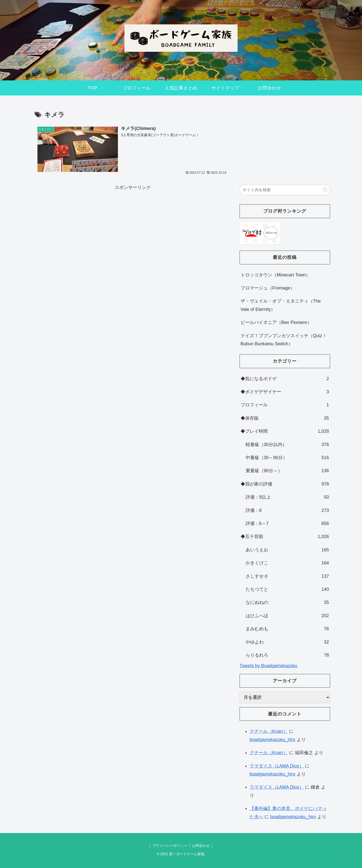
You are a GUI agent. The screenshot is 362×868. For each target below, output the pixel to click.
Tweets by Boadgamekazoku (268, 666)
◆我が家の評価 (285, 484)
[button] (325, 190)
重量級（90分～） (287, 471)
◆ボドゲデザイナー (285, 392)
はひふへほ (287, 616)
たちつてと (287, 589)
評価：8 (287, 510)
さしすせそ (287, 576)
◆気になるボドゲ (285, 379)
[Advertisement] (133, 227)
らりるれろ (287, 655)
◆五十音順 (285, 537)
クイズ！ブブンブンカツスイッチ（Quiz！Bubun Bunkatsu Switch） (284, 340)
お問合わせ (201, 846)
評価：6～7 (287, 523)
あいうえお (287, 550)
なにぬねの (287, 602)
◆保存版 (285, 418)
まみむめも (287, 629)
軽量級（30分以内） (287, 445)
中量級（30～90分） (287, 458)
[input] (285, 190)
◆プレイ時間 (285, 431)
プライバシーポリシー (170, 846)
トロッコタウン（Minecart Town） (276, 275)
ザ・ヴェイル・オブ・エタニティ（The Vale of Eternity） (281, 305)
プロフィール (285, 405)
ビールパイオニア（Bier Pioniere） (276, 322)
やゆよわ (287, 642)
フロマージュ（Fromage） (268, 288)
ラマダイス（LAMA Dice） (277, 766)
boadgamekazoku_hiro (273, 740)
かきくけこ (287, 563)
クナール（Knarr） (269, 731)
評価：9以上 (287, 497)
